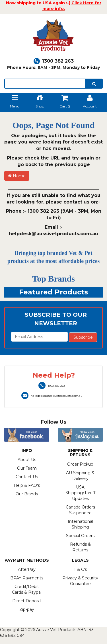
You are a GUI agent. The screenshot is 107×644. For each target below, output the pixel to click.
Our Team (27, 468)
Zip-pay (27, 609)
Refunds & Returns (80, 547)
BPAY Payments (27, 578)
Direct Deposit (27, 601)
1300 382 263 (54, 61)
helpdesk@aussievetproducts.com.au (52, 396)
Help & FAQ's (27, 485)
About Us (27, 460)
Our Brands (27, 494)
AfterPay (27, 569)
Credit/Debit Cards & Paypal (27, 589)
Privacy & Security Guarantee (80, 581)
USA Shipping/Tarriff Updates (80, 493)
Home (17, 176)
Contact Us (27, 477)
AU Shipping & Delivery (80, 476)
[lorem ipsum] (45, 84)
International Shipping (80, 524)
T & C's (80, 569)
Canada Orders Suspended (80, 510)
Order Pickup (80, 464)
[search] (94, 84)
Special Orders (80, 536)
